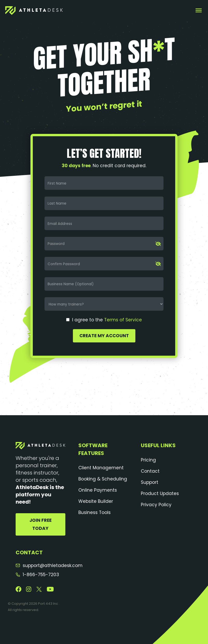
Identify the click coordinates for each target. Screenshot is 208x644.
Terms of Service (123, 320)
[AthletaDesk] (34, 11)
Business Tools (94, 512)
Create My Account (104, 336)
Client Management (101, 468)
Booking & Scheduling (103, 479)
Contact (150, 471)
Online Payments (98, 490)
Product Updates (160, 493)
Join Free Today (40, 524)
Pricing (148, 460)
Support (150, 482)
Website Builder (96, 501)
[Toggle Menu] (199, 10)
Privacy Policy (156, 505)
